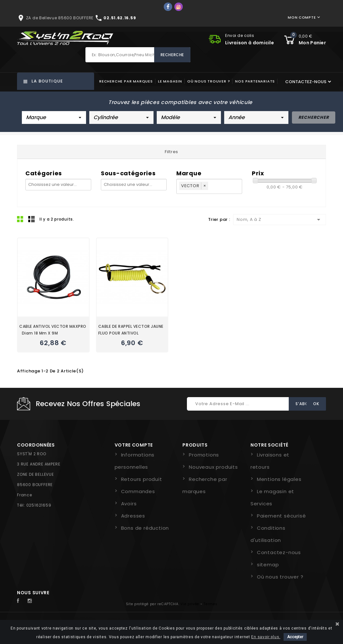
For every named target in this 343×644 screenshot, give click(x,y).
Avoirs (129, 504)
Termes (210, 604)
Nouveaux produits (213, 467)
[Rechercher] (138, 55)
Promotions (204, 455)
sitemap (268, 565)
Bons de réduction (145, 528)
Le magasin (170, 81)
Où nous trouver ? (209, 81)
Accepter (295, 637)
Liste (31, 219)
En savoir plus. (266, 637)
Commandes (138, 491)
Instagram (31, 601)
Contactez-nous (279, 552)
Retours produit (142, 479)
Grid (20, 219)
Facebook (22, 601)
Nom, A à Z (280, 220)
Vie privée (190, 604)
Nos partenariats (255, 81)
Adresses (133, 516)
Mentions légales (279, 479)
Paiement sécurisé (281, 516)
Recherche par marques (126, 81)
